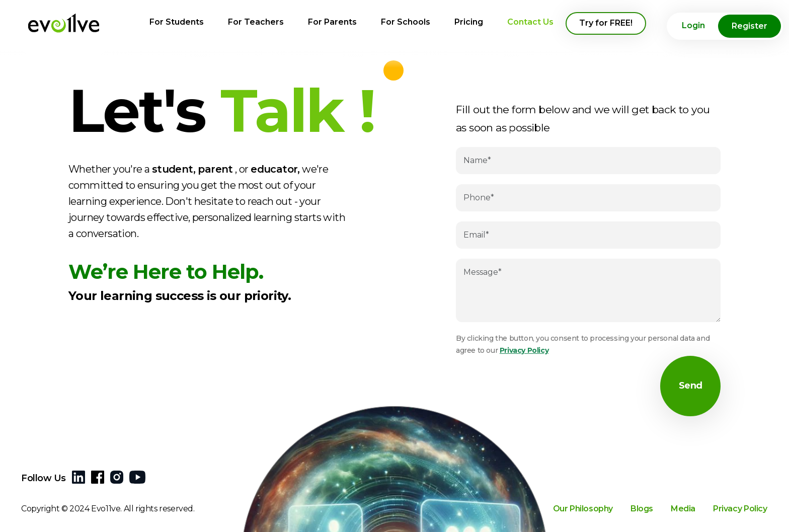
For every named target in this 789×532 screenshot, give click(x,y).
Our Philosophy (583, 512)
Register (749, 26)
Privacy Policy (524, 350)
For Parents (332, 22)
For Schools (406, 22)
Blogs (642, 512)
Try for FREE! (606, 23)
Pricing (469, 22)
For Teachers (256, 22)
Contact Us (530, 22)
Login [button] (693, 25)
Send (691, 386)
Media (683, 512)
